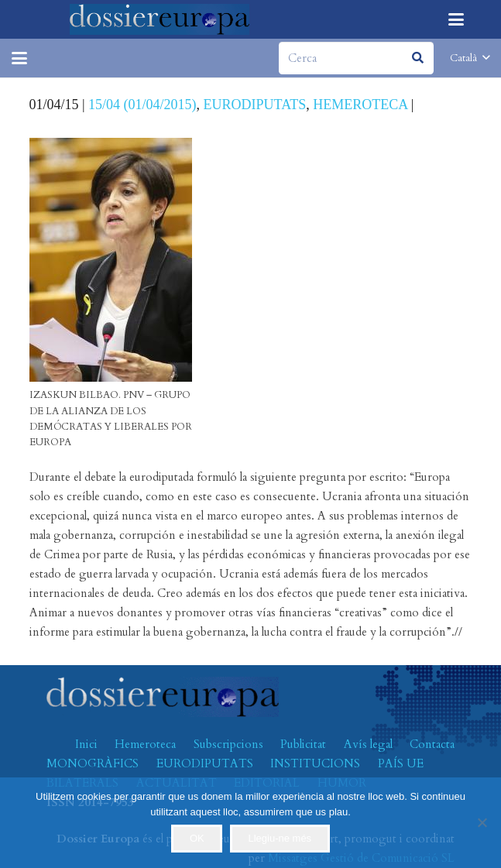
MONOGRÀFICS (93, 763)
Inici (86, 744)
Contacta (432, 744)
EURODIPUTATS (255, 105)
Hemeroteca (145, 744)
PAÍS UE (401, 763)
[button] (456, 19)
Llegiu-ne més (280, 838)
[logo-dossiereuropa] (160, 19)
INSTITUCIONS (315, 763)
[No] (482, 822)
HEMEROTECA (360, 105)
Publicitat (303, 744)
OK (197, 838)
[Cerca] (356, 58)
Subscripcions (228, 744)
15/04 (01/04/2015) (142, 105)
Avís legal (368, 744)
